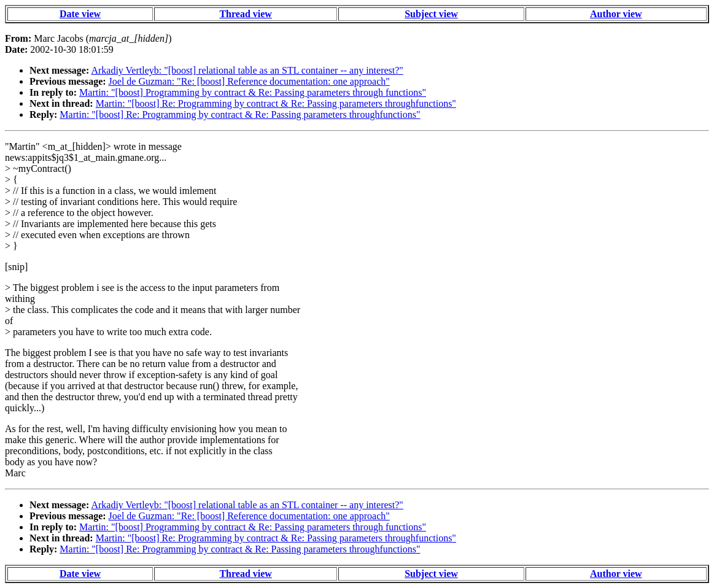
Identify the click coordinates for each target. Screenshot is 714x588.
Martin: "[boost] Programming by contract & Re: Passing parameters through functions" (253, 92)
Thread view (245, 14)
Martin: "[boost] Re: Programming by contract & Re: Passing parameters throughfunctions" (276, 103)
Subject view (431, 14)
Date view (80, 14)
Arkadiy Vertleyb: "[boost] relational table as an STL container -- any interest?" (247, 70)
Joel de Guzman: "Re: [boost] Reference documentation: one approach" (249, 81)
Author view (616, 14)
